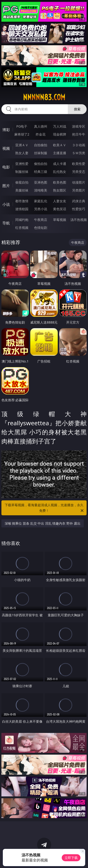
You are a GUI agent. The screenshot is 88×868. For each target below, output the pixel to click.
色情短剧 (41, 228)
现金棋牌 (60, 134)
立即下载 (71, 858)
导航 (6, 223)
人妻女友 (60, 201)
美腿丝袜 (22, 190)
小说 (6, 204)
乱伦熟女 (60, 172)
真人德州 (41, 126)
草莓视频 (60, 220)
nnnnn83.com (44, 97)
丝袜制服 (41, 153)
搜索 (77, 109)
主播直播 (60, 153)
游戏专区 (79, 126)
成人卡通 (60, 164)
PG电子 (22, 126)
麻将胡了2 (22, 134)
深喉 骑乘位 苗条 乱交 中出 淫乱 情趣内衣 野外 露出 (43, 523)
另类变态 (79, 172)
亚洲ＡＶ (22, 145)
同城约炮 (22, 220)
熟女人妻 (22, 153)
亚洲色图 (41, 182)
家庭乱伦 (41, 201)
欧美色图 (60, 182)
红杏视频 (22, 228)
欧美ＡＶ (60, 145)
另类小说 (41, 209)
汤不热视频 (79, 220)
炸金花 (41, 134)
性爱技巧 (79, 209)
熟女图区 (60, 190)
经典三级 (41, 172)
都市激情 (22, 201)
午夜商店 (41, 220)
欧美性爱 (79, 164)
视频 (6, 148)
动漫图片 (79, 182)
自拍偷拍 (41, 145)
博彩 (6, 130)
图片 (6, 186)
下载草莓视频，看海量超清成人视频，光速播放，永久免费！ (45, 508)
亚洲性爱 (22, 164)
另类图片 (79, 190)
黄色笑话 (60, 209)
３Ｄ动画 (79, 145)
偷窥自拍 (22, 182)
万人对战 (60, 126)
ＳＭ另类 (79, 153)
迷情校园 (22, 209)
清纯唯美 (41, 190)
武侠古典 (79, 201)
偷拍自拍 (41, 164)
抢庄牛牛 (79, 134)
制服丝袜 (22, 172)
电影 (6, 167)
